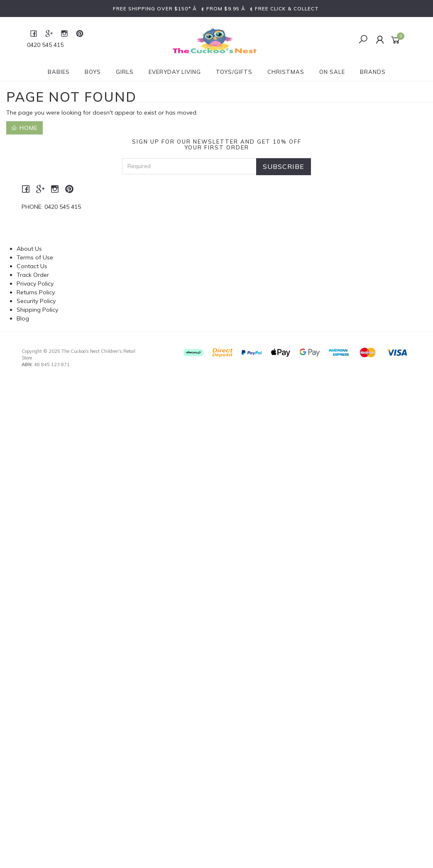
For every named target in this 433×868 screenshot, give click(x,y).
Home (24, 128)
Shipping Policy (37, 310)
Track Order (33, 275)
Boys (93, 72)
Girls (125, 72)
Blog (23, 318)
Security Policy (36, 301)
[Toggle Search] (363, 40)
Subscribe (284, 166)
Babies (59, 72)
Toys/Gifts (234, 72)
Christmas (286, 72)
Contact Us (32, 266)
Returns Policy (36, 292)
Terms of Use (35, 257)
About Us (29, 249)
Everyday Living (175, 72)
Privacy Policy (35, 284)
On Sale (332, 72)
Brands (373, 72)
